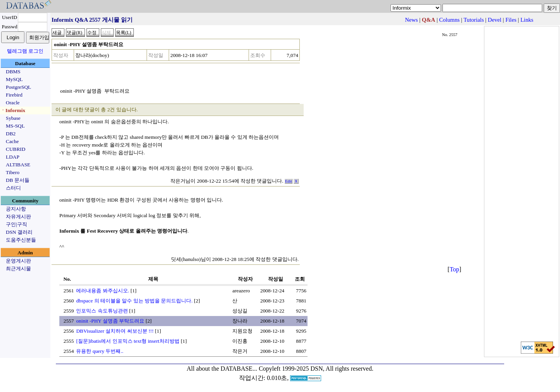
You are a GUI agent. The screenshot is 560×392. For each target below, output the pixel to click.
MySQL (14, 79)
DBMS (13, 72)
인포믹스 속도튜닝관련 (102, 311)
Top (454, 269)
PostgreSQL (18, 87)
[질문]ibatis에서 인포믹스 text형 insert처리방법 (128, 341)
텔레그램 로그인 (25, 51)
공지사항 (16, 209)
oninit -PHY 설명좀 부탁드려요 (110, 321)
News (411, 20)
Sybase (13, 118)
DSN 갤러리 (19, 232)
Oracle (13, 103)
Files (511, 20)
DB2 (11, 134)
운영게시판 (18, 261)
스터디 (13, 188)
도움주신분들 (21, 240)
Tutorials (474, 20)
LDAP (13, 157)
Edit (289, 181)
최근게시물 (18, 269)
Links (527, 20)
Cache (12, 141)
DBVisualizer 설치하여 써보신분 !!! (115, 331)
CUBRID (16, 149)
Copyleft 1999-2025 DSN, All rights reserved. (316, 369)
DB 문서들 (18, 180)
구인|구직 (16, 224)
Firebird (14, 95)
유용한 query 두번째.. (100, 351)
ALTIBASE (18, 165)
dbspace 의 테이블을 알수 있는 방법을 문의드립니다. (134, 301)
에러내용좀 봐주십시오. (103, 291)
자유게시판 (18, 217)
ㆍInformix (13, 110)
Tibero (13, 172)
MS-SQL (15, 126)
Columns (449, 20)
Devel (495, 20)
